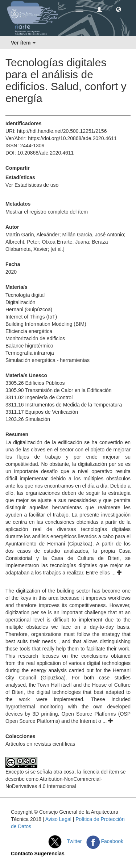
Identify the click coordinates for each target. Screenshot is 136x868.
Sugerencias (50, 854)
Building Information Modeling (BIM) (46, 324)
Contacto (22, 854)
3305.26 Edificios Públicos (35, 383)
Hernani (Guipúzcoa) (29, 309)
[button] (119, 9)
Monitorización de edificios (35, 338)
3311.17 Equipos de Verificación (42, 412)
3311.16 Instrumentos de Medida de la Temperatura (64, 405)
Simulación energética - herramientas (48, 360)
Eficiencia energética (29, 331)
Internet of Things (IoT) (31, 317)
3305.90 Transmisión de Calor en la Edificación (59, 390)
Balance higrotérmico (29, 346)
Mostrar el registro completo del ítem (47, 212)
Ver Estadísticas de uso (32, 185)
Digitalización (20, 302)
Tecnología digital (25, 295)
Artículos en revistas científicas (40, 744)
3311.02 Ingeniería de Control (39, 397)
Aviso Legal (58, 819)
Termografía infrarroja (30, 353)
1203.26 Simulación (28, 419)
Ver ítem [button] (23, 43)
